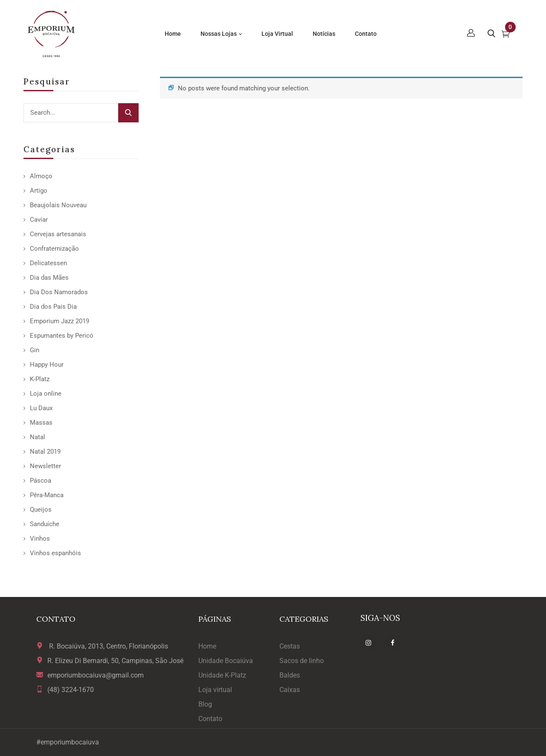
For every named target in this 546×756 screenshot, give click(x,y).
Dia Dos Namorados (59, 292)
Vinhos (40, 539)
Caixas (290, 690)
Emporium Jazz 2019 (60, 321)
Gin (35, 350)
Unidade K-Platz (222, 675)
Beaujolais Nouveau (58, 205)
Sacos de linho (302, 661)
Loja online (46, 394)
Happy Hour (47, 365)
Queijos (41, 510)
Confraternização (54, 249)
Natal (38, 437)
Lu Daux (41, 408)
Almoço (41, 176)
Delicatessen (48, 263)
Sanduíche (45, 524)
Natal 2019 (45, 452)
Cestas (290, 646)
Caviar (39, 220)
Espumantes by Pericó (62, 336)
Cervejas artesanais (58, 234)
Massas (41, 423)
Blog (205, 704)
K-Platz (40, 379)
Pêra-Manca (47, 495)
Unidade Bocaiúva (226, 661)
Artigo (39, 191)
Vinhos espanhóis (55, 553)
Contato (210, 719)
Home (207, 646)
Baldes (290, 675)
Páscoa (41, 481)
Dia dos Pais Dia (53, 307)
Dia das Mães (49, 278)
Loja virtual (215, 690)
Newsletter (45, 466)
